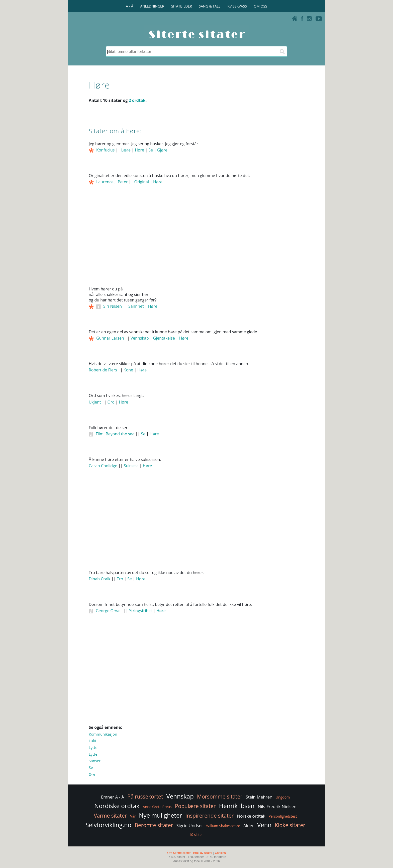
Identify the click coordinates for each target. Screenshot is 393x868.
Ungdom (283, 797)
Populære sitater (195, 806)
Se (151, 150)
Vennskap (140, 338)
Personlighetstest (283, 816)
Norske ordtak (251, 816)
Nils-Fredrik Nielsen (277, 806)
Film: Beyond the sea (115, 434)
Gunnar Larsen (110, 338)
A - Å (129, 6)
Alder (249, 825)
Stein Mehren (259, 797)
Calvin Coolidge (103, 466)
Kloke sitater (290, 825)
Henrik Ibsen (237, 806)
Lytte (93, 747)
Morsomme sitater (220, 797)
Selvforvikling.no (108, 825)
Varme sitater (110, 816)
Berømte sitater (154, 825)
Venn (264, 825)
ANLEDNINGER (152, 6)
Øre (92, 774)
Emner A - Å (113, 797)
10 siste (195, 835)
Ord (111, 402)
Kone (128, 370)
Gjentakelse (164, 338)
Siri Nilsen (113, 306)
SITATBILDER (182, 6)
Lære (126, 150)
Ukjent (95, 402)
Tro (120, 579)
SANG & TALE (210, 6)
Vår (133, 816)
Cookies (220, 853)
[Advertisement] (197, 243)
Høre (139, 150)
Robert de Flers (103, 370)
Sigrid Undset (190, 825)
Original (141, 182)
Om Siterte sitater (179, 853)
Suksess (131, 466)
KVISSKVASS (237, 6)
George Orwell (109, 611)
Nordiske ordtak (117, 806)
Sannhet (136, 306)
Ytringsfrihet (141, 611)
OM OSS (260, 6)
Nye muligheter (160, 815)
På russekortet (145, 797)
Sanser (95, 761)
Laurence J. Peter (112, 182)
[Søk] (282, 51)
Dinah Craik (100, 579)
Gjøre (162, 150)
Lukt (92, 741)
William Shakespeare (223, 826)
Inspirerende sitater (209, 816)
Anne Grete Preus (157, 807)
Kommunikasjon (103, 734)
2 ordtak (137, 100)
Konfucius (106, 150)
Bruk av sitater (203, 853)
